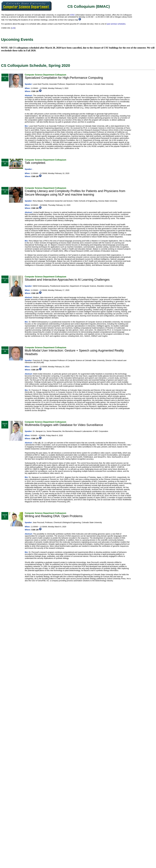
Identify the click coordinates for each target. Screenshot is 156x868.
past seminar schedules (116, 24)
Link (13, 28)
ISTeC (72, 15)
